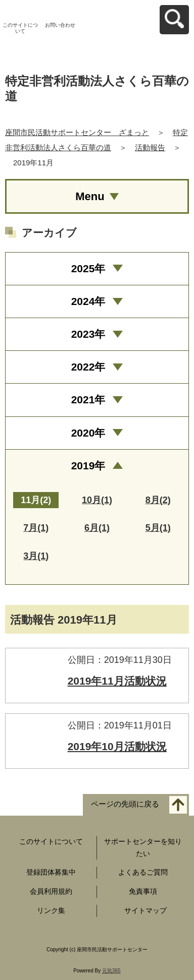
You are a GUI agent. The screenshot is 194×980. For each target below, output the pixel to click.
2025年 (88, 268)
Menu (90, 196)
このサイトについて (20, 28)
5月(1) (158, 528)
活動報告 (150, 147)
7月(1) (36, 528)
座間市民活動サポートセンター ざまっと (77, 132)
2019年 (88, 466)
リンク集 (51, 910)
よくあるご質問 (143, 872)
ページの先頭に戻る (125, 804)
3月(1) (36, 556)
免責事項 (143, 891)
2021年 (88, 400)
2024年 (88, 301)
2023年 (88, 334)
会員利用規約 (51, 891)
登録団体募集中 (51, 872)
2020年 (88, 433)
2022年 (88, 367)
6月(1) (97, 528)
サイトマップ (145, 910)
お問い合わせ (60, 25)
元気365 (111, 971)
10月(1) (97, 500)
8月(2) (158, 500)
